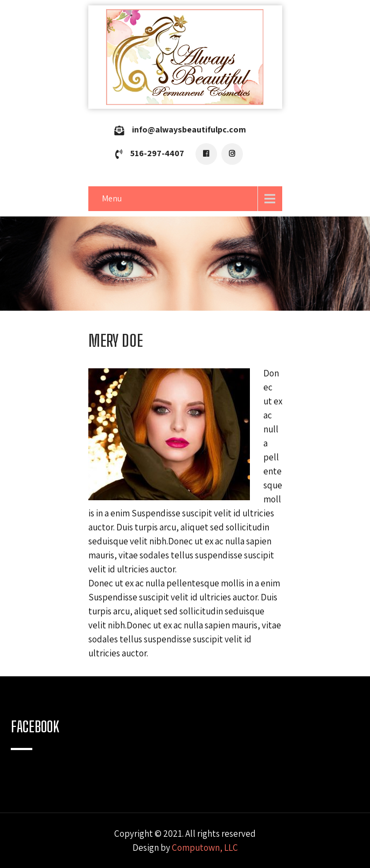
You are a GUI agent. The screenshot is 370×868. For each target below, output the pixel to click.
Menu (112, 198)
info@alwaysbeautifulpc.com (189, 129)
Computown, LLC (205, 848)
